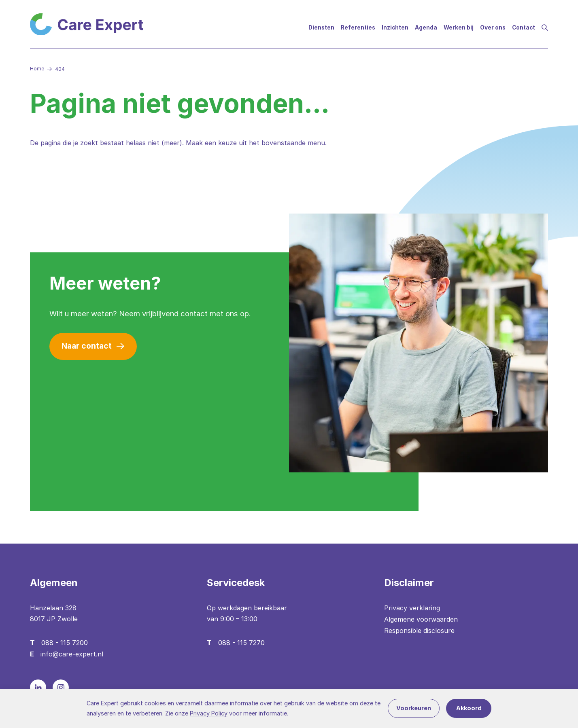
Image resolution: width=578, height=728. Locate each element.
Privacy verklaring (412, 608)
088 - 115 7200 (65, 643)
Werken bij (459, 28)
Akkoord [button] (469, 708)
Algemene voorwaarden (421, 619)
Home (37, 69)
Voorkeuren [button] (414, 708)
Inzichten (395, 28)
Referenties (358, 28)
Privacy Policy (209, 713)
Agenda (426, 28)
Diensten (321, 28)
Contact (524, 28)
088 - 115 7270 (241, 643)
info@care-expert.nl (72, 654)
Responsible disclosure (419, 631)
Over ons (493, 28)
